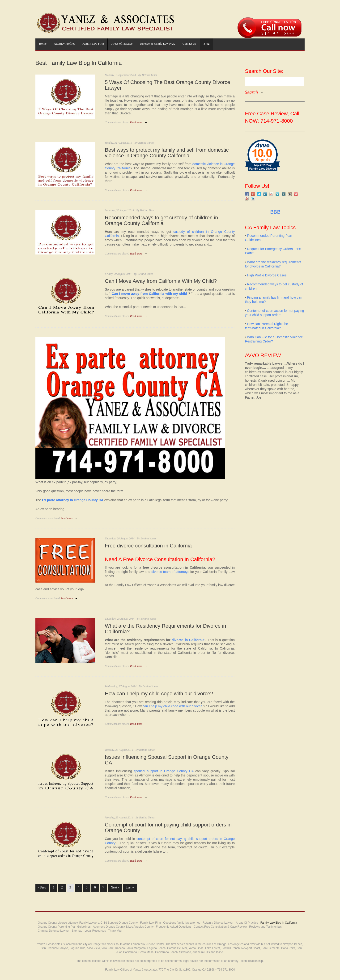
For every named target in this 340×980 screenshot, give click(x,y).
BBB (275, 212)
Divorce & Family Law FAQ (157, 44)
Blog (206, 44)
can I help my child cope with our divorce (172, 706)
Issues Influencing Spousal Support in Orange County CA (167, 760)
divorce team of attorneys (170, 572)
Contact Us (189, 44)
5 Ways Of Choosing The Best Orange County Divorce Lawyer (168, 85)
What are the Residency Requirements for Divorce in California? (166, 629)
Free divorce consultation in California (148, 546)
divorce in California (188, 640)
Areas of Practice (122, 44)
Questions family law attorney (182, 923)
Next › (115, 887)
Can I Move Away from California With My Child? (161, 281)
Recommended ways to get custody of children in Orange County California (161, 221)
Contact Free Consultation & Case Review (220, 927)
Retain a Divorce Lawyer (218, 923)
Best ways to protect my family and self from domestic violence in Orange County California (167, 153)
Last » (130, 887)
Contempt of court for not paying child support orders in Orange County (168, 828)
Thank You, (115, 931)
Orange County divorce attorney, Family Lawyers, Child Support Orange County (88, 923)
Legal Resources (95, 931)
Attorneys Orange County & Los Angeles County (123, 927)
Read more (136, 122)
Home (43, 44)
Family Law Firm (93, 44)
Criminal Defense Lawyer (54, 931)
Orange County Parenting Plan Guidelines (64, 927)
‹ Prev (42, 887)
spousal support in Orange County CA (164, 771)
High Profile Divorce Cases (267, 275)
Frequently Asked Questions (174, 927)
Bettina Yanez (150, 75)
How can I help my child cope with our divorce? (159, 694)
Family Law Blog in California (279, 923)
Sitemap (77, 931)
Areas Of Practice (247, 923)
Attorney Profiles (64, 44)
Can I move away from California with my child (149, 294)
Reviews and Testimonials (265, 927)
